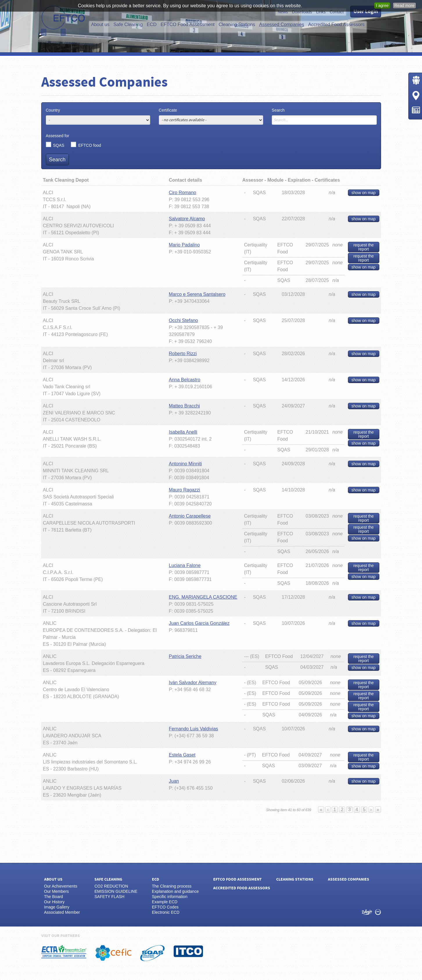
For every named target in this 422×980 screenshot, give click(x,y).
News (283, 12)
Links (321, 12)
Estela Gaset (182, 755)
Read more (404, 6)
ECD (152, 25)
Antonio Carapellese (190, 516)
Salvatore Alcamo (187, 219)
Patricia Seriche (185, 656)
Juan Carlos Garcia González (199, 623)
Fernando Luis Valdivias (193, 729)
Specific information (170, 897)
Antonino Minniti (185, 464)
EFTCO (63, 21)
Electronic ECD (166, 912)
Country (53, 110)
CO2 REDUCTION (111, 886)
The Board (54, 897)
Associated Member (62, 912)
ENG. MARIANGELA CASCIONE (203, 597)
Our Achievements (61, 886)
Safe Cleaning (128, 25)
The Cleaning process (172, 886)
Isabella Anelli (183, 432)
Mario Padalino (184, 245)
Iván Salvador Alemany (193, 683)
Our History (54, 902)
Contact (337, 12)
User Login (366, 11)
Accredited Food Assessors (336, 25)
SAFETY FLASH (109, 897)
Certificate (168, 110)
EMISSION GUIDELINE (116, 891)
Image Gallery (57, 907)
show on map (363, 193)
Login (416, 80)
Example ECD (165, 902)
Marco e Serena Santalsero (197, 294)
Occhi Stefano (183, 320)
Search (278, 110)
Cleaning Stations (237, 25)
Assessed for (58, 136)
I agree (382, 6)
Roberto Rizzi (183, 354)
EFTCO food (90, 145)
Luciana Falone (185, 565)
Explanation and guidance (175, 891)
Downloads (302, 12)
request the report (364, 247)
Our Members (57, 891)
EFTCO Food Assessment (188, 25)
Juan (174, 781)
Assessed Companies (282, 25)
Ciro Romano (182, 193)
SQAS (59, 145)
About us (100, 25)
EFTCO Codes (165, 907)
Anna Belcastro (185, 380)
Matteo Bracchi (184, 406)
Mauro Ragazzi (184, 490)
